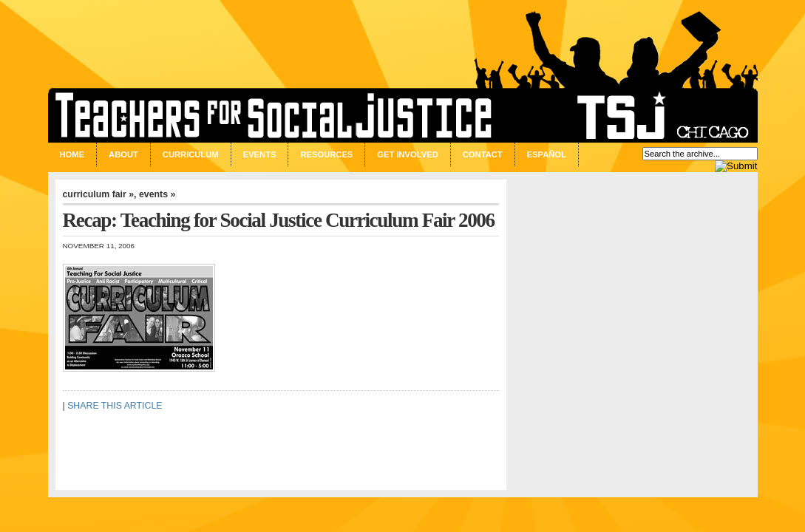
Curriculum (191, 154)
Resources (326, 154)
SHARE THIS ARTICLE (115, 406)
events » (157, 194)
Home (72, 154)
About (123, 154)
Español (547, 154)
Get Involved (407, 154)
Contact (483, 154)
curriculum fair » (99, 194)
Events (260, 154)
